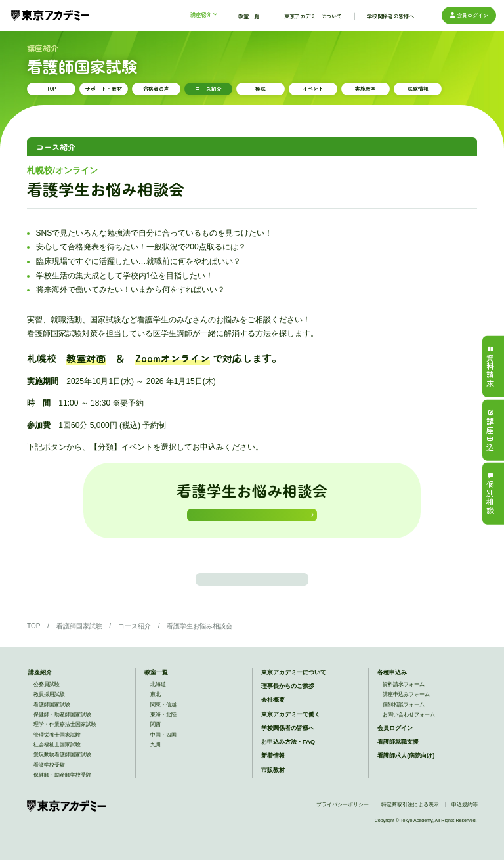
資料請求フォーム (404, 699)
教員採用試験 (49, 709)
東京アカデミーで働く (291, 728)
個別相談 (490, 493)
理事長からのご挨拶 (288, 701)
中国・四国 (163, 749)
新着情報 (273, 770)
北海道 (158, 699)
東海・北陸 (163, 730)
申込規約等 (465, 820)
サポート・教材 (104, 88)
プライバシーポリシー (343, 820)
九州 (156, 760)
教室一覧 (156, 687)
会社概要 (273, 715)
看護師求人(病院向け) (406, 770)
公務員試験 (47, 699)
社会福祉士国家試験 (57, 760)
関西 (156, 740)
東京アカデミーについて (294, 687)
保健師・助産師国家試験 (62, 730)
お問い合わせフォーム (409, 730)
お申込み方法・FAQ (288, 757)
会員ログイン (469, 15)
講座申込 (490, 430)
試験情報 (418, 88)
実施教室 (366, 88)
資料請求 (490, 367)
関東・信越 (163, 719)
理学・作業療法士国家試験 (65, 740)
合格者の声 (156, 88)
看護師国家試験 (79, 640)
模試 (261, 88)
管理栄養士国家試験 (57, 749)
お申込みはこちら (249, 519)
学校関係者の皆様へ (288, 743)
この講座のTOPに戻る (252, 590)
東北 (156, 709)
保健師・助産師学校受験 (62, 790)
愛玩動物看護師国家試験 (62, 770)
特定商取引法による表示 (410, 820)
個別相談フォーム (404, 719)
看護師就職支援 (398, 757)
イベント (313, 88)
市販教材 (273, 784)
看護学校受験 (49, 780)
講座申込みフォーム (406, 709)
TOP (51, 88)
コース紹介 (209, 88)
